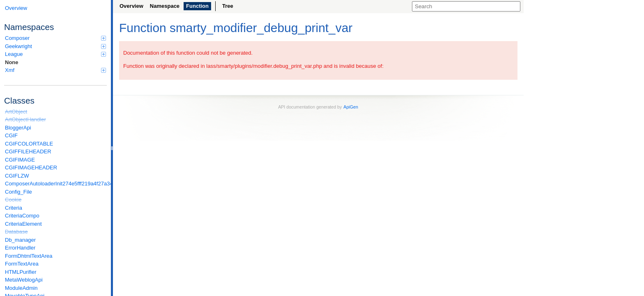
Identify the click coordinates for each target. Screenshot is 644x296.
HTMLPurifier (21, 272)
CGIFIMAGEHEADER (31, 168)
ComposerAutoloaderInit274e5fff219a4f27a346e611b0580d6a (56, 184)
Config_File (18, 192)
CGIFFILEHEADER (28, 151)
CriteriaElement (23, 224)
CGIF (11, 135)
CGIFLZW (17, 176)
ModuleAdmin (21, 288)
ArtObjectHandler (25, 119)
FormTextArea (22, 264)
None (12, 62)
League (55, 54)
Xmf (55, 70)
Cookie (13, 200)
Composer (55, 38)
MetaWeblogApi (24, 280)
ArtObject (16, 112)
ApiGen (351, 107)
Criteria (14, 208)
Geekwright (55, 46)
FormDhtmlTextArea (29, 256)
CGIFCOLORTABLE (29, 144)
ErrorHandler (20, 248)
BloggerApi (18, 128)
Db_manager (20, 240)
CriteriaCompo (22, 216)
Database (16, 232)
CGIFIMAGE (20, 160)
